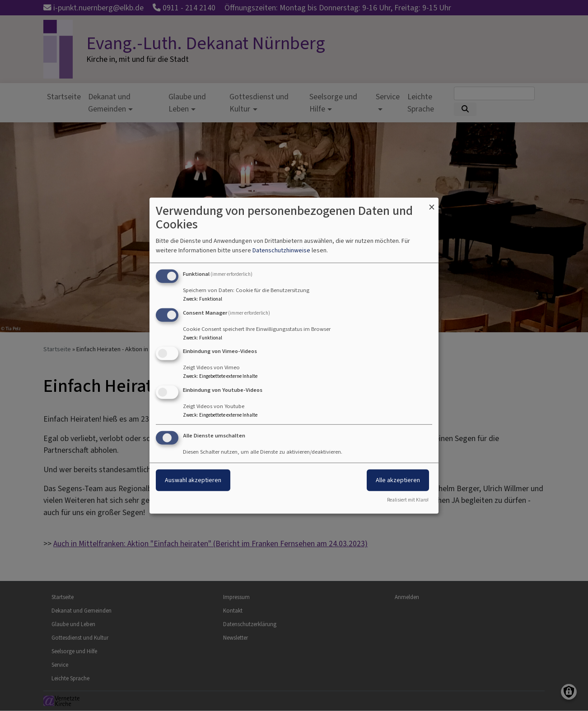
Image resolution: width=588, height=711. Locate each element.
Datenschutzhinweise (281, 250)
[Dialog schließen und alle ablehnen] (432, 203)
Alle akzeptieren (398, 480)
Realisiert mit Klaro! (408, 500)
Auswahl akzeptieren (193, 480)
